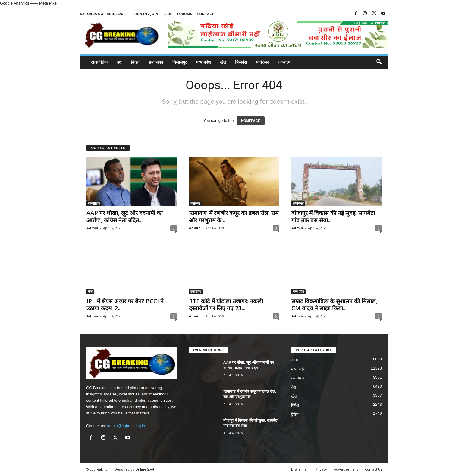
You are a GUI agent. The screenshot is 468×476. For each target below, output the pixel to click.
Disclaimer (300, 469)
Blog (168, 14)
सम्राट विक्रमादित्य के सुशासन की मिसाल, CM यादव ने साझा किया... (334, 305)
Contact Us (374, 469)
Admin (92, 228)
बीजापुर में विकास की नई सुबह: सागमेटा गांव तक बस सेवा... (333, 217)
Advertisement (346, 469)
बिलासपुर (180, 62)
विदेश (135, 62)
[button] (379, 62)
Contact (206, 14)
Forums (185, 14)
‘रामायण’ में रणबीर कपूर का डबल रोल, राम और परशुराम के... (234, 217)
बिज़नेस (241, 62)
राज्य (295, 360)
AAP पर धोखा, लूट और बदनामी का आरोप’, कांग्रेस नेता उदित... (125, 217)
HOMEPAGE (251, 121)
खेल (223, 62)
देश (119, 62)
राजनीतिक (99, 62)
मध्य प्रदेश (203, 62)
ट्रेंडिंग (295, 414)
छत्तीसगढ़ (156, 62)
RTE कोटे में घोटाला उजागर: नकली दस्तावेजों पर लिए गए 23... (226, 305)
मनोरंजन (262, 62)
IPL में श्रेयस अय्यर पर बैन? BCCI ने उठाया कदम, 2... (125, 305)
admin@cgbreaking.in (126, 426)
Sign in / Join (146, 14)
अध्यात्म (284, 62)
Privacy (321, 469)
